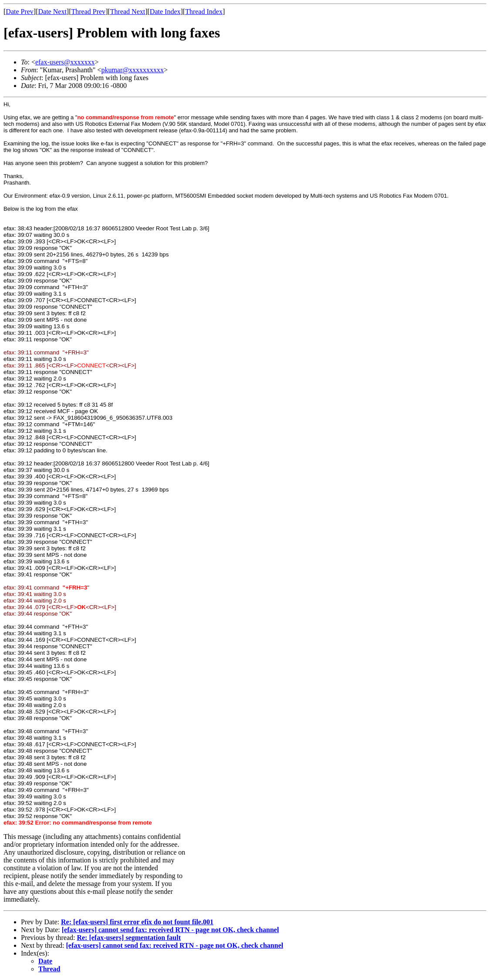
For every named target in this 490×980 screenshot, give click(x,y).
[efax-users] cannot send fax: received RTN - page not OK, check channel (171, 930)
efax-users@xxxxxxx (65, 62)
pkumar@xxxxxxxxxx (132, 70)
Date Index (165, 12)
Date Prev (20, 12)
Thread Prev (88, 12)
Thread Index (204, 12)
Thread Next (128, 12)
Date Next (52, 12)
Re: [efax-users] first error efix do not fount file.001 (137, 922)
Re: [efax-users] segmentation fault (129, 938)
